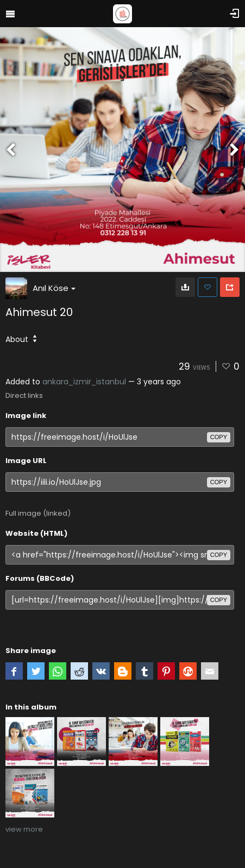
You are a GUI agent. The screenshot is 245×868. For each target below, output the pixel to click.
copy (219, 437)
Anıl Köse (54, 288)
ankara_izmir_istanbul (84, 382)
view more (24, 829)
